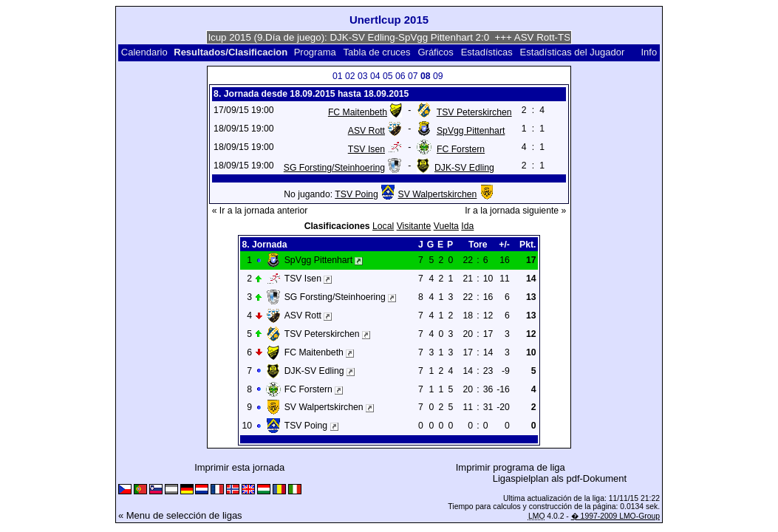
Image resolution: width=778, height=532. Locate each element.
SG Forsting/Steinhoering (334, 168)
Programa (315, 52)
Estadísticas (487, 52)
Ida (467, 226)
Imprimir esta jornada (239, 467)
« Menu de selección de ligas (180, 515)
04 (375, 76)
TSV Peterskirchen (474, 112)
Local (383, 226)
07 (413, 76)
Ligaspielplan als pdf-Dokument (560, 478)
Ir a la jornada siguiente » (515, 211)
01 (338, 76)
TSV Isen (366, 149)
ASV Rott (366, 131)
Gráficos (435, 52)
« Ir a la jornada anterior (260, 211)
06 (400, 76)
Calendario (144, 52)
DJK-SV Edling (464, 168)
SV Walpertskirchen (438, 194)
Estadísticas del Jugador (573, 52)
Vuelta (446, 226)
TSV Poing (356, 194)
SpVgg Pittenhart (471, 131)
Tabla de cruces (377, 52)
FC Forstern (461, 149)
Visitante (414, 226)
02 (350, 76)
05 (388, 76)
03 (363, 76)
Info (649, 52)
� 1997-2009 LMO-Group (615, 516)
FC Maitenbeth (358, 112)
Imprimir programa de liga (511, 467)
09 (438, 76)
